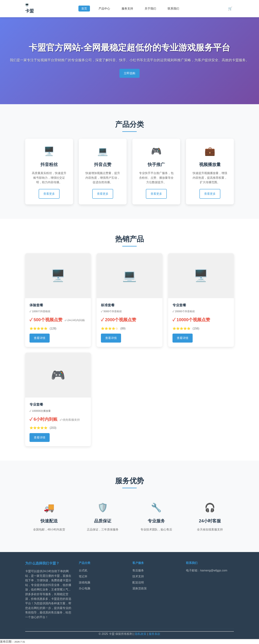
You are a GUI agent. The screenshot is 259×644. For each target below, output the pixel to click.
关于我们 (150, 9)
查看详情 (40, 338)
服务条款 (155, 634)
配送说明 (138, 582)
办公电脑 (85, 588)
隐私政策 (141, 634)
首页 (84, 9)
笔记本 (83, 576)
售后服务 (138, 570)
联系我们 (173, 9)
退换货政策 (140, 588)
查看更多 (49, 194)
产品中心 (104, 9)
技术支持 (138, 576)
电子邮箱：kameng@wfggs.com (207, 570)
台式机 (83, 570)
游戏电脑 (85, 582)
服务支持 (127, 9)
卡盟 (29, 11)
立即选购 (129, 73)
